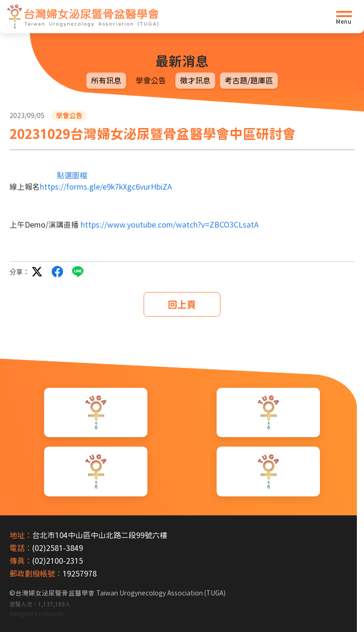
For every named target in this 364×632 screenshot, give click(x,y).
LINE (78, 272)
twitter (37, 272)
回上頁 (182, 304)
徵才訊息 (195, 81)
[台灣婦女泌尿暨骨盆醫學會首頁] (83, 17)
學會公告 (151, 81)
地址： (21, 535)
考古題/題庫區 (249, 81)
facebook (57, 272)
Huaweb (54, 614)
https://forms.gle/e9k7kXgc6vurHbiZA (106, 187)
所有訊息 (106, 81)
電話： (21, 548)
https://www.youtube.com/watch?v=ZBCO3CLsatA (170, 225)
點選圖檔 (72, 175)
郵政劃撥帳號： (36, 574)
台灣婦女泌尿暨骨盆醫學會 (120, 593)
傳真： (21, 561)
